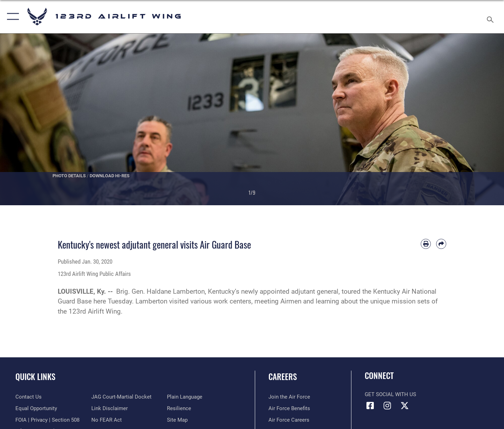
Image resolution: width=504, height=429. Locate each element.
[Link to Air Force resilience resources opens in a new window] (179, 408)
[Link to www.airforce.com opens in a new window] (289, 397)
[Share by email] (441, 244)
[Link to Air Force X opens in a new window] (405, 406)
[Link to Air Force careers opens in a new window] (289, 420)
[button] (11, 17)
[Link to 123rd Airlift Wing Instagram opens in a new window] (387, 406)
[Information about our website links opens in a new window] (110, 408)
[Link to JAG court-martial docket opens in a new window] (121, 397)
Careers (283, 377)
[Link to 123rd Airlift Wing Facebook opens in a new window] (370, 406)
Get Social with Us (390, 394)
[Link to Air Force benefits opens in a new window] (289, 408)
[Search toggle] (491, 17)
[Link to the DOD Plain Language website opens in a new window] (185, 397)
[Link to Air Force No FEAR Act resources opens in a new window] (107, 420)
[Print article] (426, 244)
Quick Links (35, 377)
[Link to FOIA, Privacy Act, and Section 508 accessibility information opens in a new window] (47, 420)
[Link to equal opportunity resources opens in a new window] (36, 408)
